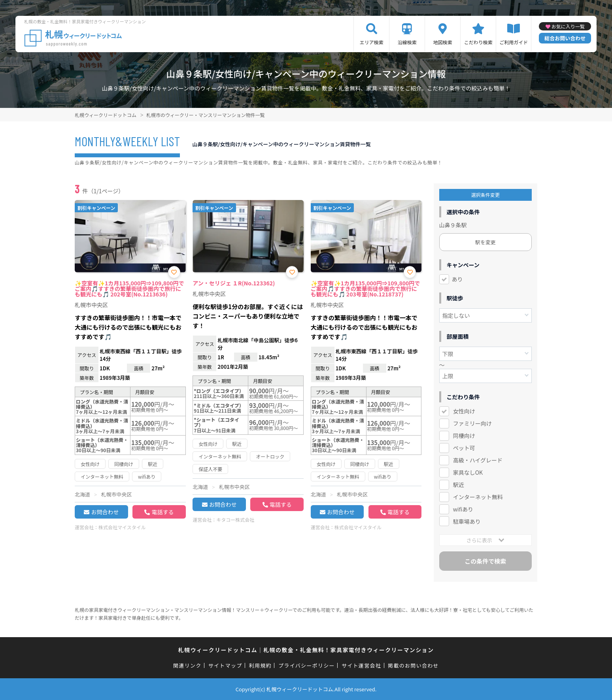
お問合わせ (105, 512)
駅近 (459, 485)
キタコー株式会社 (235, 520)
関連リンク (187, 665)
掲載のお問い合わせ (413, 665)
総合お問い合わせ (565, 38)
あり (457, 279)
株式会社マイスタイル (122, 527)
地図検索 (443, 42)
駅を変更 (485, 242)
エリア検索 (372, 42)
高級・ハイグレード (478, 460)
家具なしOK (468, 472)
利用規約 (260, 665)
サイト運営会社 (361, 665)
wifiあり (463, 509)
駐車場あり (467, 521)
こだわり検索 (478, 42)
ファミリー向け (472, 423)
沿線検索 (407, 42)
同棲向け (464, 436)
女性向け (464, 411)
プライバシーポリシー (307, 665)
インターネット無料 (478, 497)
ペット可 (464, 448)
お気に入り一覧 (568, 26)
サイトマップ (225, 665)
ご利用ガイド (514, 42)
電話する (162, 512)
